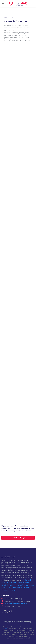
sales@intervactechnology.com (16, 604)
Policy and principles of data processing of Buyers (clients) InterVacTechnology (16, 582)
